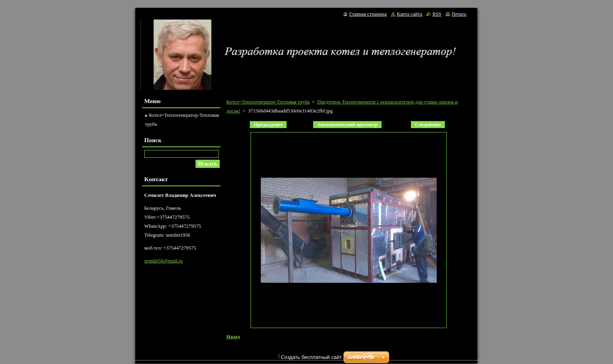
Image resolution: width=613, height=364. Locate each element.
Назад (233, 337)
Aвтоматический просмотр (347, 125)
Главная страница (368, 14)
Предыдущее (268, 125)
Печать (459, 14)
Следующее (428, 125)
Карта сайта (410, 14)
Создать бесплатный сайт (311, 359)
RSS (437, 14)
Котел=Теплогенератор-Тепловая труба (268, 102)
